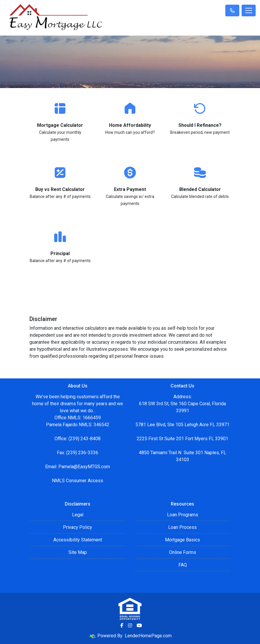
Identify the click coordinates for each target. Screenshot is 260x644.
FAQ (183, 565)
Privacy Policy (78, 527)
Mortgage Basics (182, 540)
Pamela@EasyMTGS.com (84, 467)
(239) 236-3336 (82, 453)
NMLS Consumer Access (78, 481)
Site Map (78, 552)
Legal (78, 515)
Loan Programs (183, 515)
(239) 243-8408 (85, 439)
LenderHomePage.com (148, 636)
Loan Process (182, 527)
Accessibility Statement (78, 540)
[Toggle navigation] (249, 10)
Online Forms (183, 552)
